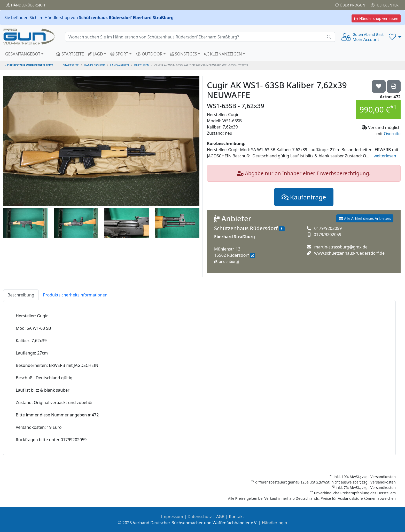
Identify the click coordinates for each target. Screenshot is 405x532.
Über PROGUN (350, 5)
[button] (395, 37)
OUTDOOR (149, 54)
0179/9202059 (328, 228)
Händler (27, 5)
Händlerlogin (275, 523)
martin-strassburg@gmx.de (341, 247)
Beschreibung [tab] (21, 295)
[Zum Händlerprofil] (282, 229)
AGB (220, 517)
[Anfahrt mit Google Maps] (252, 256)
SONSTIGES (183, 54)
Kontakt (236, 517)
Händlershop (94, 65)
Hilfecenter (385, 5)
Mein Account (369, 37)
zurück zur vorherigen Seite (29, 65)
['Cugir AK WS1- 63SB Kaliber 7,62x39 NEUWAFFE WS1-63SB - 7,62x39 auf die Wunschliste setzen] (379, 86)
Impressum (172, 517)
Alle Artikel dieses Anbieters (365, 218)
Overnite (392, 134)
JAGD (96, 54)
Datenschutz (200, 517)
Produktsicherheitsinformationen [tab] (75, 295)
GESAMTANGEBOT (23, 54)
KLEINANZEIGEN (223, 54)
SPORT (119, 54)
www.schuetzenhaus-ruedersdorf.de (349, 253)
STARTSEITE (70, 54)
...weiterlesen (383, 156)
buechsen (142, 65)
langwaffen (119, 65)
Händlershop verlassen (376, 18)
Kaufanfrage (304, 197)
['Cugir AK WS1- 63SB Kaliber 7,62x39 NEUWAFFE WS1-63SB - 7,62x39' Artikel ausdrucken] (394, 86)
